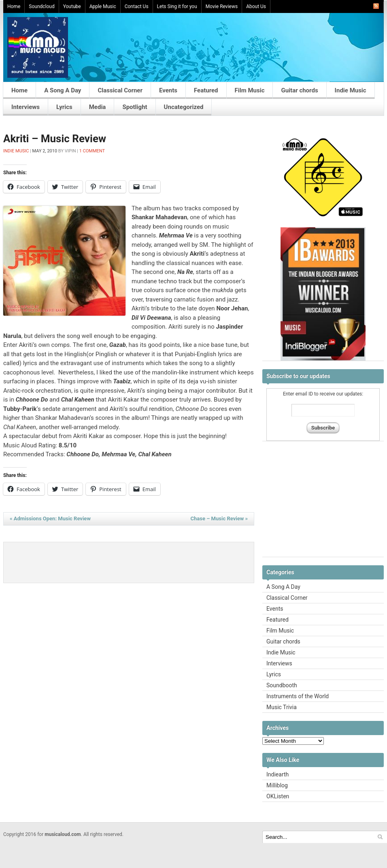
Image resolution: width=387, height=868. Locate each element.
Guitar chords (299, 90)
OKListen (278, 796)
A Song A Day (63, 90)
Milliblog (277, 785)
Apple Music (103, 6)
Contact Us (137, 6)
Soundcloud (41, 6)
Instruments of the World (298, 696)
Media (98, 107)
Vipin (70, 151)
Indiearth (277, 774)
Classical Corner (120, 90)
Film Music (250, 90)
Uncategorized (184, 107)
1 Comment (92, 151)
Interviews (26, 107)
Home (14, 6)
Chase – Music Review (219, 518)
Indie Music (351, 90)
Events (168, 90)
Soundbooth (282, 685)
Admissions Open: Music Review (50, 518)
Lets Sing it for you (177, 6)
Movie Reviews (222, 6)
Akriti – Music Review (55, 139)
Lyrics (64, 107)
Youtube (72, 6)
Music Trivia (282, 707)
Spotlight (135, 107)
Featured (206, 90)
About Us (256, 6)
